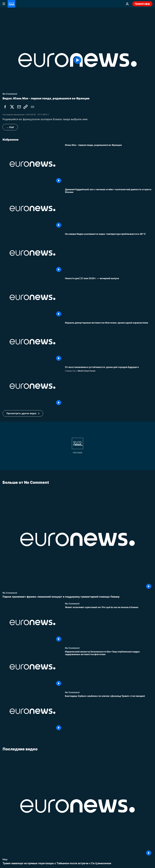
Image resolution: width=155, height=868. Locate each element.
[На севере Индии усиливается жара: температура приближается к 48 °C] (109, 253)
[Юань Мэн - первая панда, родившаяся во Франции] (109, 164)
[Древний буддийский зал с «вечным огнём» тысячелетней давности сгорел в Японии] (109, 208)
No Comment (10, 593)
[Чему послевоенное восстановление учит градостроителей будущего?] (109, 386)
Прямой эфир (142, 4)
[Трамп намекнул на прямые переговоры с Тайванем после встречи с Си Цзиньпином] (77, 863)
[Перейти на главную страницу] (11, 4)
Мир (5, 859)
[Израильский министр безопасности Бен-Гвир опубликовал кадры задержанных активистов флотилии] (109, 669)
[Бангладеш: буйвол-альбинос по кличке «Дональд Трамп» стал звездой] (109, 713)
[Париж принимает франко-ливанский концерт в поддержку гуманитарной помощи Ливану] (77, 597)
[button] (23, 413)
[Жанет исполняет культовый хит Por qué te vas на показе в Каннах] (109, 624)
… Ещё (10, 127)
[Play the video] (77, 60)
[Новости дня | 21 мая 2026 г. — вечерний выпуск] (109, 297)
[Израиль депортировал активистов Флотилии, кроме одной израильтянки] (109, 342)
